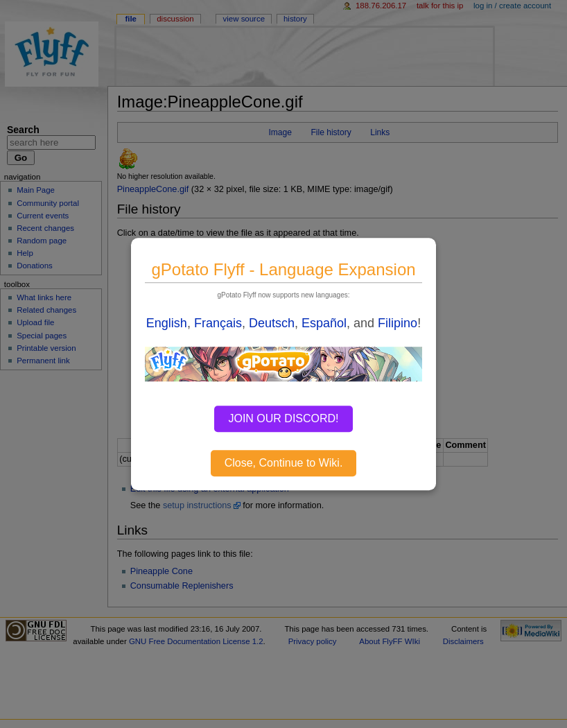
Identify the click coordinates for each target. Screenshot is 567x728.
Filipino (398, 323)
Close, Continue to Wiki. (284, 463)
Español (324, 323)
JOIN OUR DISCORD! (283, 418)
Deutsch (272, 323)
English (167, 323)
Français (218, 323)
